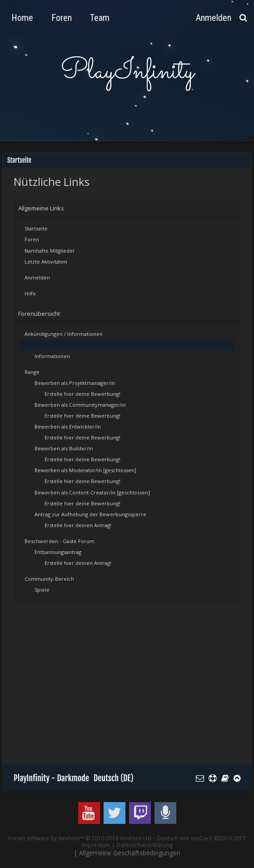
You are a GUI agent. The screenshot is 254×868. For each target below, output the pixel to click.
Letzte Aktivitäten (46, 262)
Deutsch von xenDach (202, 838)
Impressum (96, 845)
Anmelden (37, 277)
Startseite (36, 228)
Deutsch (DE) (114, 778)
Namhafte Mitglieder (50, 251)
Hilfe (30, 293)
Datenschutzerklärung (144, 845)
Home (22, 18)
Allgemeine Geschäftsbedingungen (130, 853)
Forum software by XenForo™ (80, 838)
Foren (32, 239)
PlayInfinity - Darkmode (51, 778)
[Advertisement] (134, 687)
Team (100, 18)
